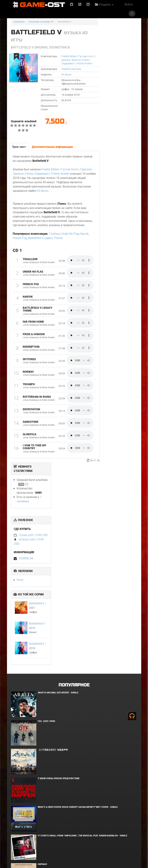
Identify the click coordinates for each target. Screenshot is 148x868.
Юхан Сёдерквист (38, 174)
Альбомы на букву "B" (41, 22)
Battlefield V (123, 159)
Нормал (42, 670)
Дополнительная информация (52, 147)
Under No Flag (70, 238)
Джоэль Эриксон (70, 60)
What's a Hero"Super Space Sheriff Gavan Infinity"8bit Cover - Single (78, 613)
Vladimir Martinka (70, 69)
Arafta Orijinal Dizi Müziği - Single (58, 498)
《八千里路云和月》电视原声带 (53, 556)
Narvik (84, 238)
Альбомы (19, 22)
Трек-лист (19, 147)
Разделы (104, 5)
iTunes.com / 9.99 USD (119, 91)
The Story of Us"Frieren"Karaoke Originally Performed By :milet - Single (80, 727)
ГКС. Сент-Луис (47, 527)
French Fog (20, 242)
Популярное (74, 491)
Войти (129, 4)
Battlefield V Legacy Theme (45, 242)
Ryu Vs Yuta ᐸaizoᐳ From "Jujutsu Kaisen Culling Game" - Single (75, 699)
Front (106, 135)
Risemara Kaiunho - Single (53, 756)
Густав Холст (85, 56)
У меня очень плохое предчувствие (59, 584)
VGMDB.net (112, 114)
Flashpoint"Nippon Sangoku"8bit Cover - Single (65, 813)
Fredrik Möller (67, 56)
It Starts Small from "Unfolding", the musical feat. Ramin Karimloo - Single (83, 641)
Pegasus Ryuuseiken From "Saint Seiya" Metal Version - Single (74, 784)
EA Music (65, 75)
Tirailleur (54, 238)
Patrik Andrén (83, 63)
